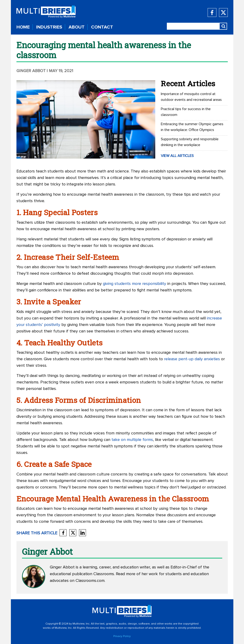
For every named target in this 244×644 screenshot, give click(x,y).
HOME (23, 27)
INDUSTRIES (49, 27)
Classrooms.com (90, 581)
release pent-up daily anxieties (192, 359)
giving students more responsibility (135, 284)
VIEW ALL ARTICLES (177, 156)
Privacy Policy (122, 636)
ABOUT (77, 27)
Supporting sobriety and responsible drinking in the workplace (190, 142)
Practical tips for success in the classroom (186, 112)
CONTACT (102, 27)
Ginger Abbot (31, 71)
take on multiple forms (132, 440)
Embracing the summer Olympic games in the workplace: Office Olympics (192, 127)
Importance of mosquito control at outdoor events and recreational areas (191, 97)
